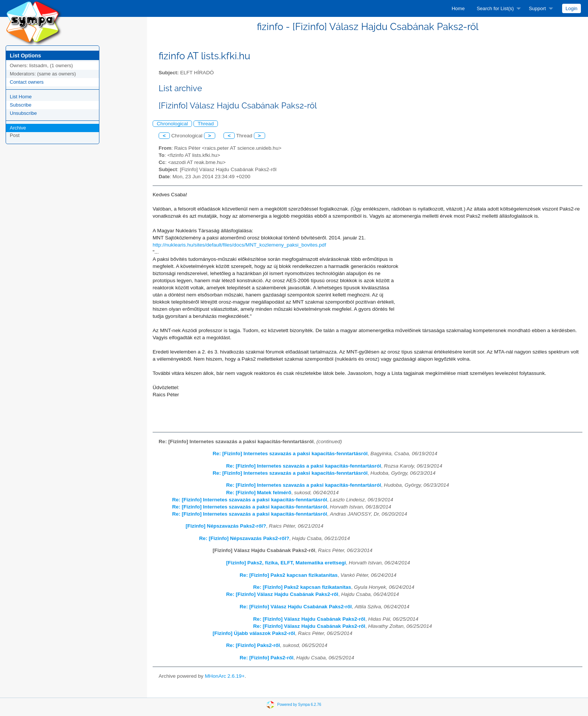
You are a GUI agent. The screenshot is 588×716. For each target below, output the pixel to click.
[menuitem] (458, 8)
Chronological (172, 124)
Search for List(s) (495, 8)
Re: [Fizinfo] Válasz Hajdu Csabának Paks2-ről (282, 594)
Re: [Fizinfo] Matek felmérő (259, 493)
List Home (21, 97)
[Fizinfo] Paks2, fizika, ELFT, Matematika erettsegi (286, 563)
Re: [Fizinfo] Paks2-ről (253, 645)
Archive (18, 128)
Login (571, 8)
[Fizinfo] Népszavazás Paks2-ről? (226, 526)
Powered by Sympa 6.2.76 (299, 704)
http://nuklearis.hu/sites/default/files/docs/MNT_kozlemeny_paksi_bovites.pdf (239, 245)
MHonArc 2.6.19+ (225, 676)
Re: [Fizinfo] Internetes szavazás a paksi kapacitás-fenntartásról (290, 454)
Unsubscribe (23, 113)
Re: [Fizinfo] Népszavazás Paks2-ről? (244, 538)
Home (458, 8)
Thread (206, 124)
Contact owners (27, 82)
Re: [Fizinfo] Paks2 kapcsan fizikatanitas (289, 575)
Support (537, 8)
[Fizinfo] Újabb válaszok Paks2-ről (254, 633)
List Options (25, 56)
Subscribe (21, 105)
